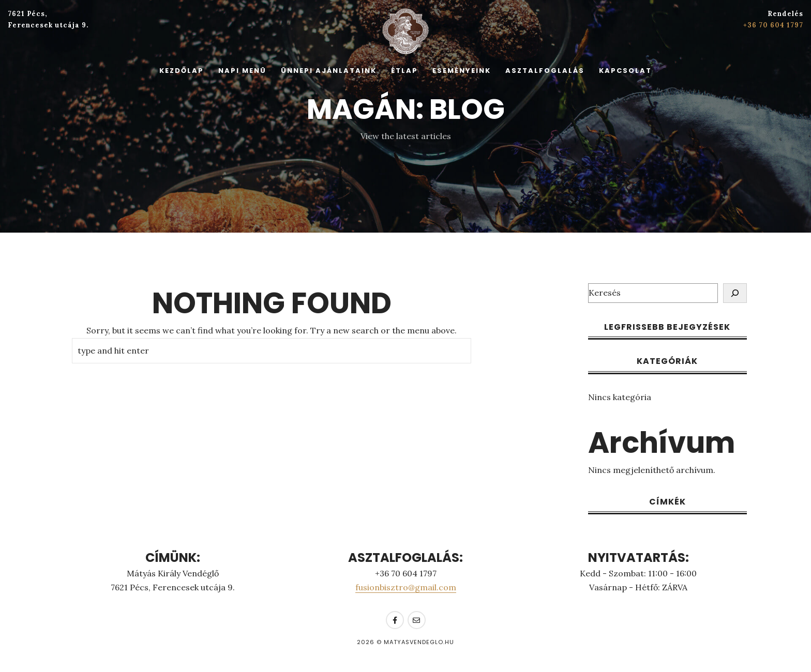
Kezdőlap (182, 71)
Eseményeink (462, 71)
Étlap (404, 71)
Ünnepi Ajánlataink (329, 71)
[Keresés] (735, 293)
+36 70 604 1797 (773, 25)
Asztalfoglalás (545, 71)
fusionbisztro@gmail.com (406, 587)
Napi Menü (242, 71)
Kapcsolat (625, 71)
